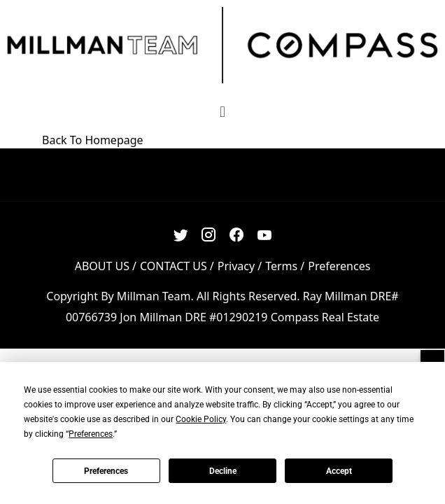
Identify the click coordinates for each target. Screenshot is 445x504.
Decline (223, 471)
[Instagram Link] (209, 235)
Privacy (236, 266)
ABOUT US (102, 266)
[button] (222, 111)
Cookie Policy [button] (201, 419)
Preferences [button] (91, 434)
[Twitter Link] (181, 235)
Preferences (106, 471)
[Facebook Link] (237, 235)
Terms (281, 266)
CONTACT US (174, 266)
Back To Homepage (93, 140)
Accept (339, 471)
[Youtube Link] (265, 235)
